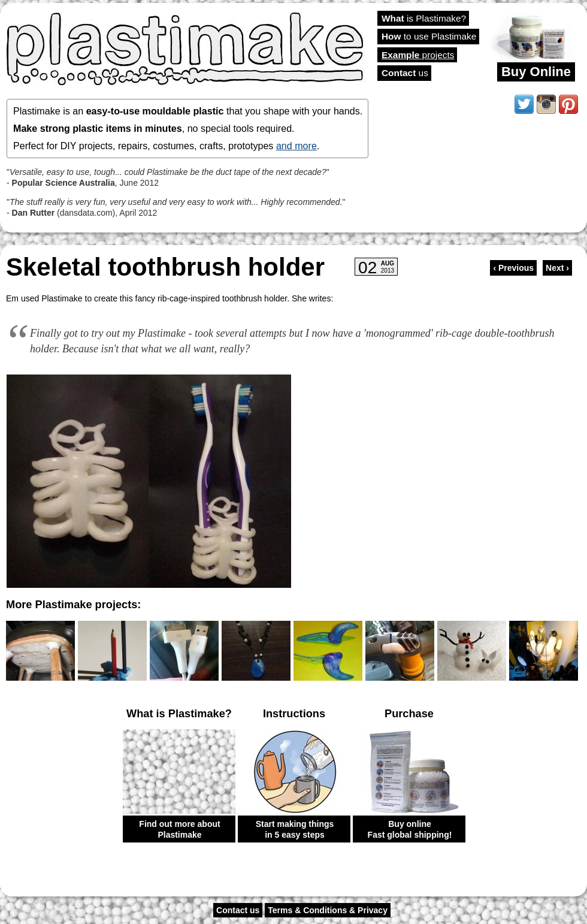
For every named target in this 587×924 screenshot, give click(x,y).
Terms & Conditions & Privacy (328, 910)
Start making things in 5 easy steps (295, 829)
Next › (557, 268)
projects (418, 55)
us (405, 73)
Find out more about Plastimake (179, 829)
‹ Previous (513, 268)
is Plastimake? (424, 18)
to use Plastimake (429, 36)
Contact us (238, 910)
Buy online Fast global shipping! (410, 829)
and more (296, 146)
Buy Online (536, 72)
